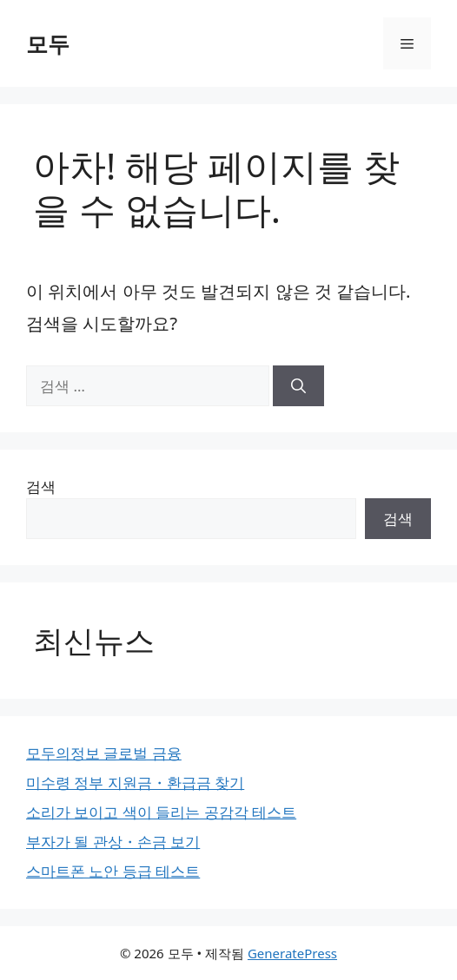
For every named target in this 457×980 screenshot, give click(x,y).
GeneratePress (292, 953)
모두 (48, 43)
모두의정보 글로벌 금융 (104, 753)
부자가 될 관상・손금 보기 (113, 842)
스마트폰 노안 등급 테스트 (113, 871)
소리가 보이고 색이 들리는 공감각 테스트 (161, 812)
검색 (41, 487)
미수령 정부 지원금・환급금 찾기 (135, 783)
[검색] (298, 386)
